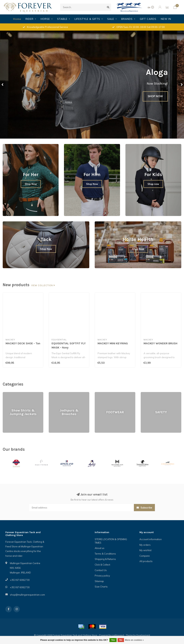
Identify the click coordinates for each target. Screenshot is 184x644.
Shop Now (31, 184)
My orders (145, 545)
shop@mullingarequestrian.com (27, 595)
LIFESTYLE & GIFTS (87, 19)
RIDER (29, 19)
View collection (43, 285)
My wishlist (145, 550)
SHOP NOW (162, 96)
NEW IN (166, 19)
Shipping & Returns (105, 559)
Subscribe (144, 508)
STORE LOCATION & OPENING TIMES (111, 541)
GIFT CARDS (148, 19)
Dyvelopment (143, 635)
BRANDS (127, 19)
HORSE (45, 19)
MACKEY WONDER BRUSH (160, 343)
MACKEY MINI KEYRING (113, 343)
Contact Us (101, 570)
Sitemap (99, 581)
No (121, 640)
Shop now (153, 184)
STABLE (62, 19)
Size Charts (101, 587)
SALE (111, 19)
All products (146, 561)
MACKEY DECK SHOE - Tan (23, 343)
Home (17, 19)
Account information (151, 539)
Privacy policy (102, 576)
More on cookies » (134, 640)
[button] (3, 85)
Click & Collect (102, 565)
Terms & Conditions (105, 554)
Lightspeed (118, 635)
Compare (145, 556)
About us (100, 548)
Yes (113, 640)
